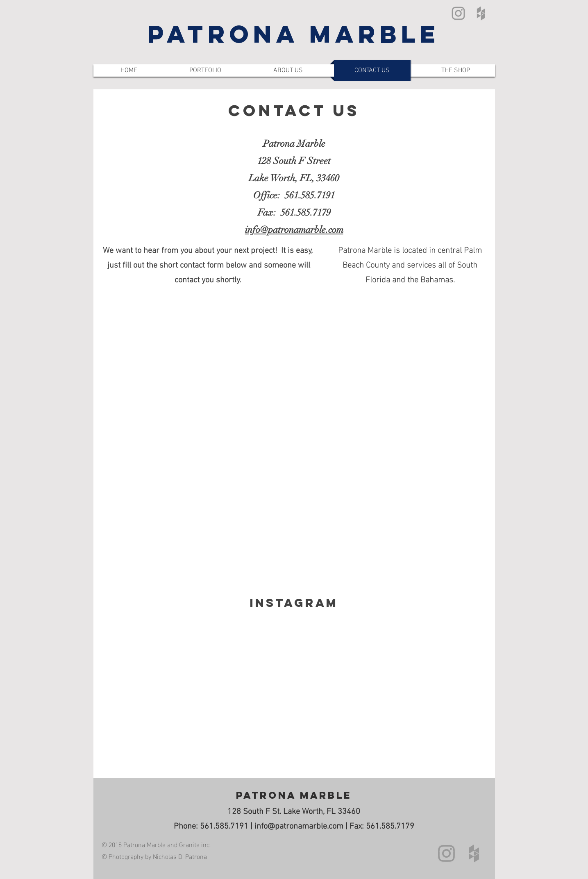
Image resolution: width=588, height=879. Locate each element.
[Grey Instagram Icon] (458, 13)
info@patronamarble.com (299, 827)
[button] (205, 70)
